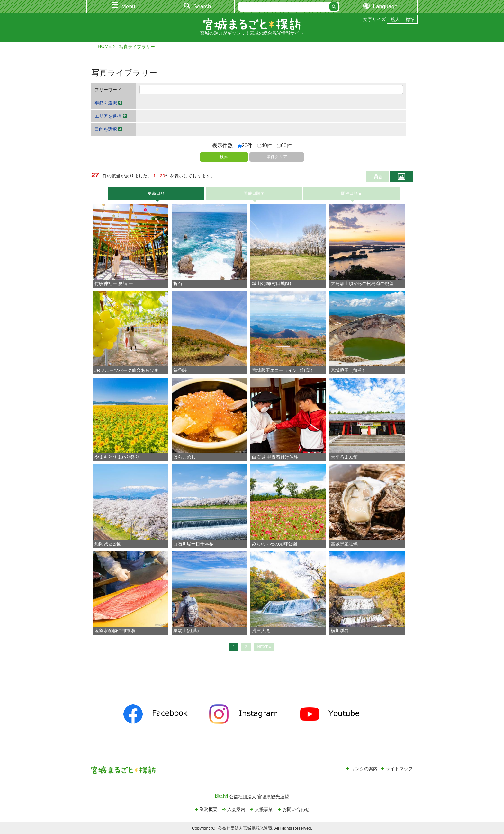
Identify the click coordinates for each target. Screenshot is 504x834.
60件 (284, 145)
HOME (105, 46)
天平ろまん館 (344, 457)
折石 (178, 283)
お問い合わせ (296, 809)
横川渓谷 (340, 631)
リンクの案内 (364, 769)
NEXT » (264, 647)
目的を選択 (108, 129)
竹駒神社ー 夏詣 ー (114, 283)
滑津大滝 (261, 631)
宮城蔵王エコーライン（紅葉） (283, 370)
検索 (224, 157)
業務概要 (209, 809)
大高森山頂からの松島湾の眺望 (362, 283)
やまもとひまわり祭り (117, 457)
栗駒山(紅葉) (186, 631)
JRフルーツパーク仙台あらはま (127, 370)
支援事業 (264, 809)
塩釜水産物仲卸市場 (115, 631)
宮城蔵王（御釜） (349, 370)
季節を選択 (108, 103)
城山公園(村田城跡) (272, 283)
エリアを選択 (111, 116)
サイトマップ (399, 769)
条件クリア (277, 157)
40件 (265, 145)
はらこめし (184, 457)
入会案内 (236, 809)
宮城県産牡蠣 (344, 544)
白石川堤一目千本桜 (194, 544)
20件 (245, 145)
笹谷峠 (180, 370)
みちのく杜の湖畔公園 (274, 544)
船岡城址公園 (108, 544)
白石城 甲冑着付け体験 (275, 457)
